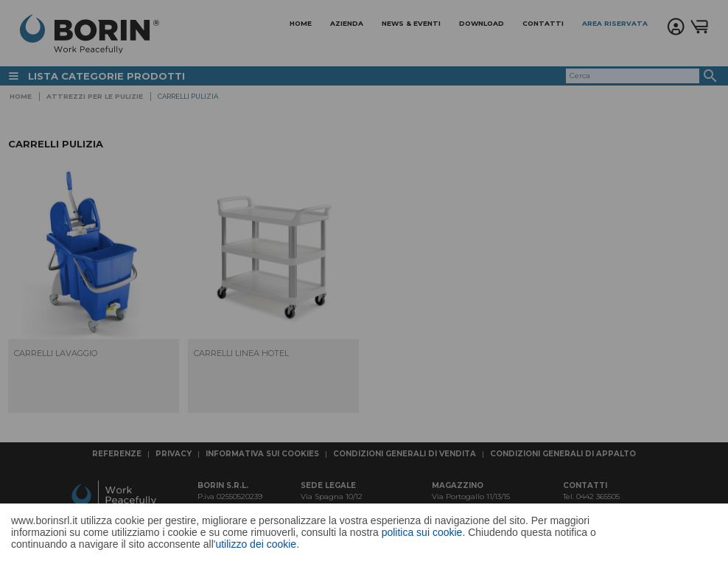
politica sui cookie (422, 532)
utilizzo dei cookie (256, 544)
